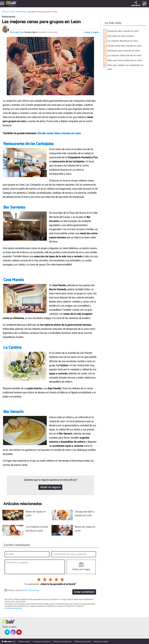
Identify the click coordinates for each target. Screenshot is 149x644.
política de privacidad (31, 590)
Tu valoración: (32, 584)
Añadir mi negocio (50, 487)
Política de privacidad (83, 642)
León (13, 6)
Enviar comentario (84, 592)
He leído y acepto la (23, 590)
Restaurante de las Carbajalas (28, 144)
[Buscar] (145, 4)
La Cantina (12, 348)
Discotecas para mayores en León (123, 51)
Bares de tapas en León (36, 514)
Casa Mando (14, 280)
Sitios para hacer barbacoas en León (125, 60)
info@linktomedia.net (13, 608)
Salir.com (5, 12)
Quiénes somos (24, 642)
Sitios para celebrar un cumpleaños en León (125, 67)
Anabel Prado (18, 32)
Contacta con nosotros (42, 642)
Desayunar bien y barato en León (123, 31)
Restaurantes (21, 12)
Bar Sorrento (14, 207)
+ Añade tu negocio (91, 32)
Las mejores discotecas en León (123, 41)
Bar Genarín (13, 412)
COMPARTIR (136, 4)
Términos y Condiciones (62, 642)
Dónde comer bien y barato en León (59, 133)
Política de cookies (101, 642)
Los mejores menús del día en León (124, 55)
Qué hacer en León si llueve (121, 36)
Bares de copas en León (85, 529)
